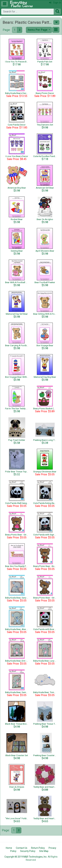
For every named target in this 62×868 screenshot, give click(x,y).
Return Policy (38, 848)
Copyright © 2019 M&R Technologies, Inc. (26, 857)
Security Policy (28, 851)
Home (9, 848)
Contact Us (22, 848)
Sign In (55, 3)
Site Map (44, 851)
